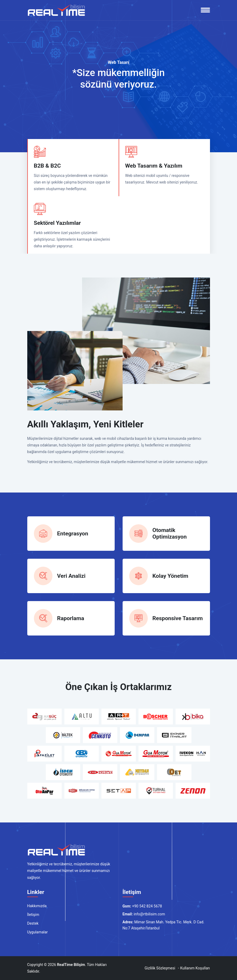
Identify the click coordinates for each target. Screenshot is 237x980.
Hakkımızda (37, 906)
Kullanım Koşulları (195, 968)
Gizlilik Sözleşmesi (160, 968)
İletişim (33, 915)
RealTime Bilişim (71, 965)
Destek (33, 923)
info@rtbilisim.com (149, 914)
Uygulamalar (38, 932)
